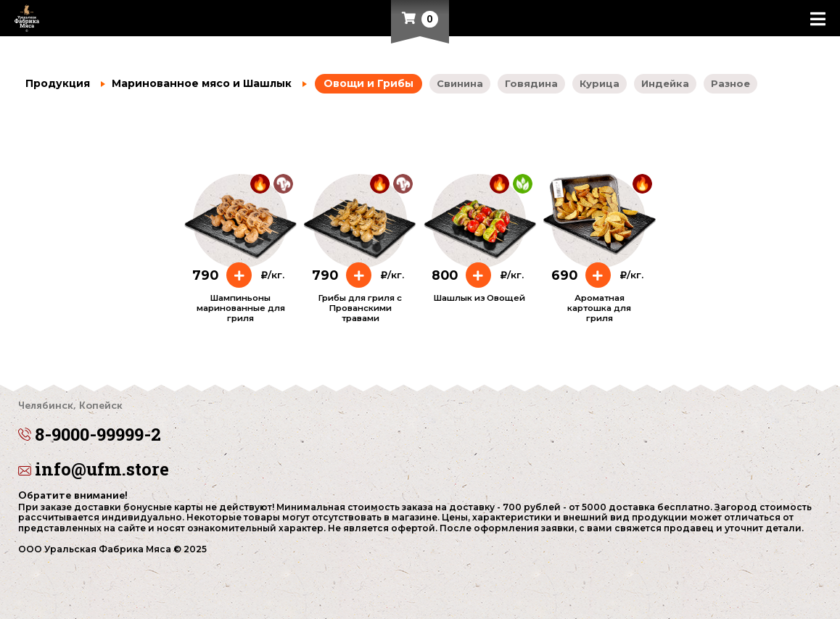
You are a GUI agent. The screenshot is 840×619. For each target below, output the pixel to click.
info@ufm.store (94, 469)
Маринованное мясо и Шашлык (196, 83)
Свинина (460, 83)
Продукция (58, 83)
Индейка (665, 83)
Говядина (531, 83)
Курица (600, 83)
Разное (730, 83)
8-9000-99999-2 (420, 424)
